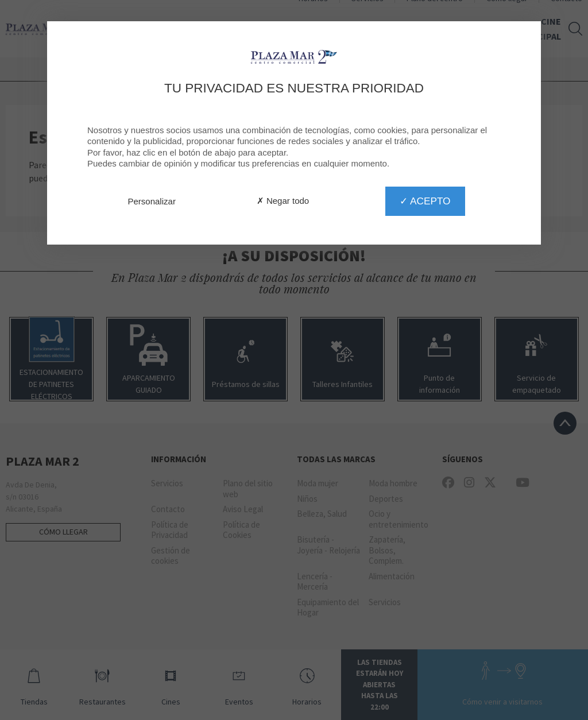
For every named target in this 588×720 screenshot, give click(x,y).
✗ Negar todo (283, 201)
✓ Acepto (425, 201)
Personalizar (152, 201)
